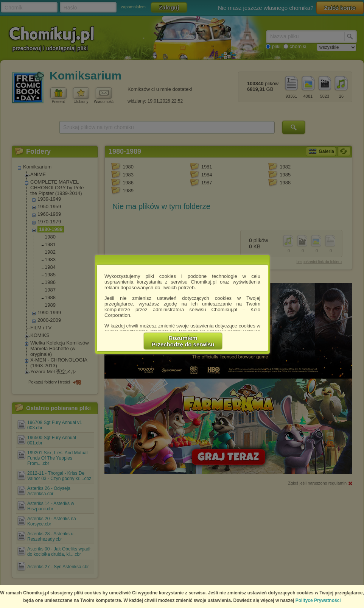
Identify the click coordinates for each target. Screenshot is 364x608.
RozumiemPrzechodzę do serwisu (183, 341)
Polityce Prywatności (318, 600)
